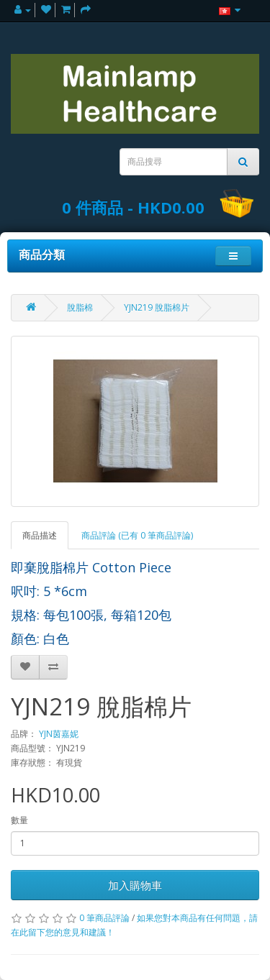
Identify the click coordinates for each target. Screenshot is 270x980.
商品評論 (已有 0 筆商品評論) (137, 535)
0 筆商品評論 (104, 918)
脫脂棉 (80, 307)
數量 (19, 820)
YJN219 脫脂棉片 (157, 307)
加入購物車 (135, 885)
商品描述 (40, 535)
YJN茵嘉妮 (59, 734)
